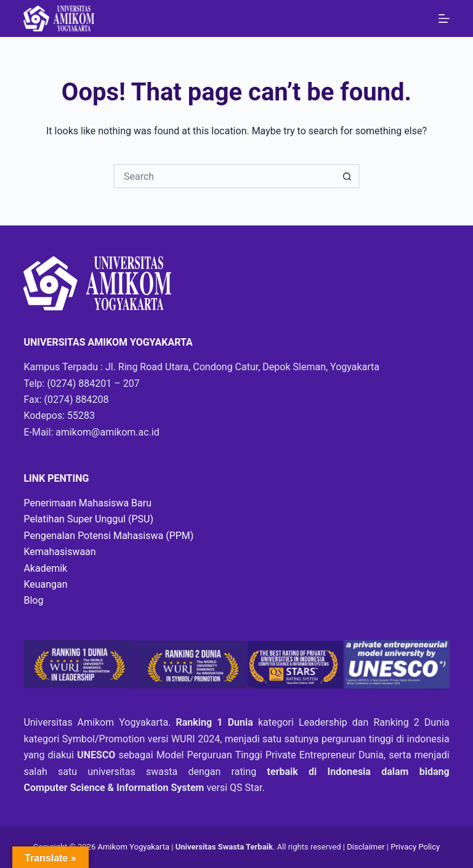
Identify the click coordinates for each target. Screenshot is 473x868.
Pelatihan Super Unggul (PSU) (88, 519)
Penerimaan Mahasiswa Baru (87, 503)
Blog (33, 600)
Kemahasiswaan (59, 552)
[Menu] (444, 18)
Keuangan (45, 584)
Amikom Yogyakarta (133, 847)
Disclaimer (367, 847)
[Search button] (347, 176)
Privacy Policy (415, 847)
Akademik (45, 568)
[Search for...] (224, 176)
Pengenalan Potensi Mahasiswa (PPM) (108, 536)
